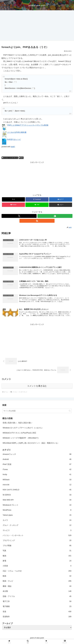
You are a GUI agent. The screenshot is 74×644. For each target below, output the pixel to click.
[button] (61, 205)
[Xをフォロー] (19, 216)
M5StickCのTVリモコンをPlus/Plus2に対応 (19, 433)
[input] (37, 411)
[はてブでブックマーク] (61, 199)
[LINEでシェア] (37, 205)
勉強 (21, 158)
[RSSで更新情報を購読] (37, 221)
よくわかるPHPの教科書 (17, 132)
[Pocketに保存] (13, 205)
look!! (13, 147)
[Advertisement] (37, 26)
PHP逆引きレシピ (14, 139)
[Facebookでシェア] (37, 199)
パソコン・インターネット (10, 158)
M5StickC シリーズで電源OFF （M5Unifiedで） (21, 438)
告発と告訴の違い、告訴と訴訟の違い (17, 423)
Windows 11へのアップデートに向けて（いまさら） (23, 428)
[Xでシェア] (13, 199)
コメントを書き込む (37, 386)
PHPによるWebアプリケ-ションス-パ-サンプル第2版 (28, 125)
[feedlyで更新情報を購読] (55, 216)
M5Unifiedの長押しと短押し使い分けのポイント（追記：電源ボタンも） (31, 443)
